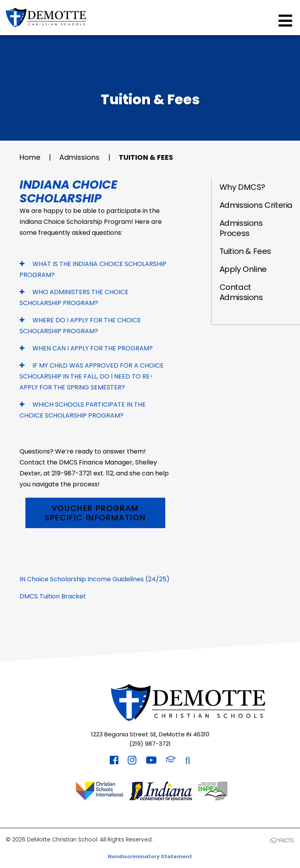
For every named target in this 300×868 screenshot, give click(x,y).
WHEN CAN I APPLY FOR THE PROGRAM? (86, 348)
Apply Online (243, 269)
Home (30, 157)
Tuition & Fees (146, 157)
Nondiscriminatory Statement (150, 856)
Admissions (79, 157)
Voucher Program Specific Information (95, 513)
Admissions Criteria (256, 205)
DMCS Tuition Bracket (53, 596)
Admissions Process (241, 228)
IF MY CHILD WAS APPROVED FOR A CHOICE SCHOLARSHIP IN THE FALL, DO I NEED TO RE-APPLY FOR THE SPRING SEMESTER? (92, 376)
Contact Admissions (241, 292)
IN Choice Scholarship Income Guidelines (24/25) (95, 579)
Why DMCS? (242, 187)
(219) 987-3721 (150, 744)
